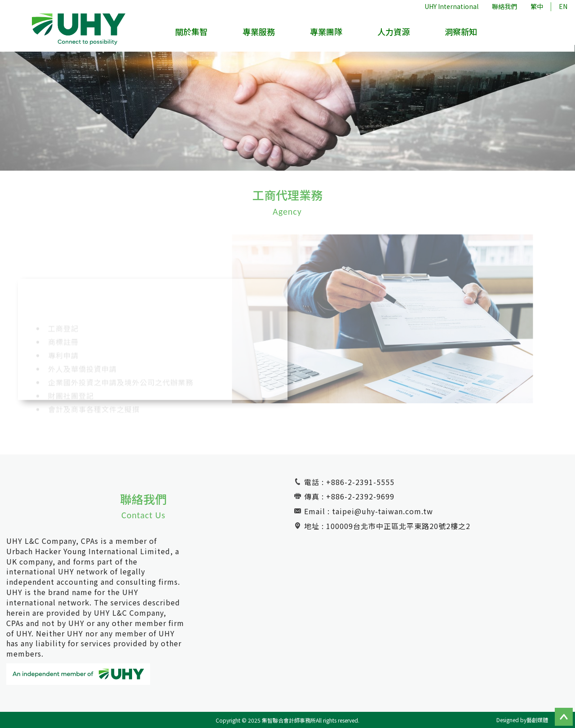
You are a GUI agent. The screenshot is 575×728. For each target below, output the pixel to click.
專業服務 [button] (260, 32)
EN (563, 6)
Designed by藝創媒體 (522, 720)
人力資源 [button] (394, 32)
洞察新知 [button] (461, 32)
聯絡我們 (504, 6)
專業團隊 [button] (327, 32)
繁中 (537, 6)
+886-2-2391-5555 (360, 482)
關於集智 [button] (192, 32)
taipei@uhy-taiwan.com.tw (383, 511)
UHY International (451, 6)
